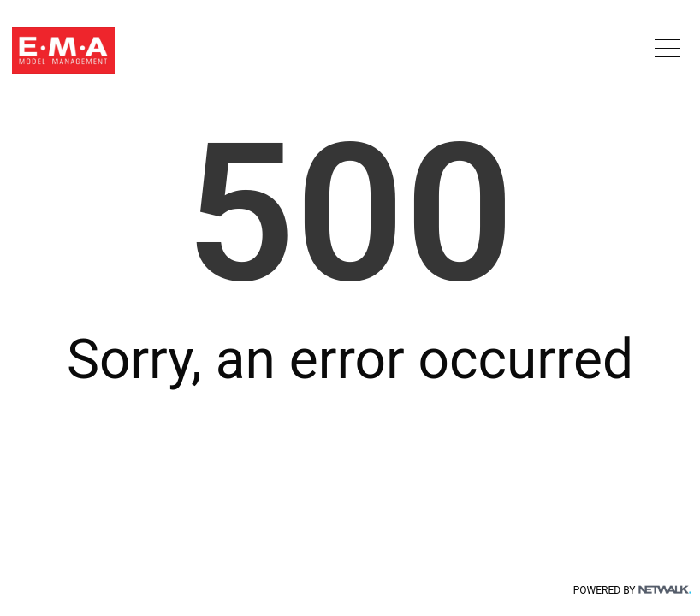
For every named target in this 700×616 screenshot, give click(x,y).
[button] (667, 48)
